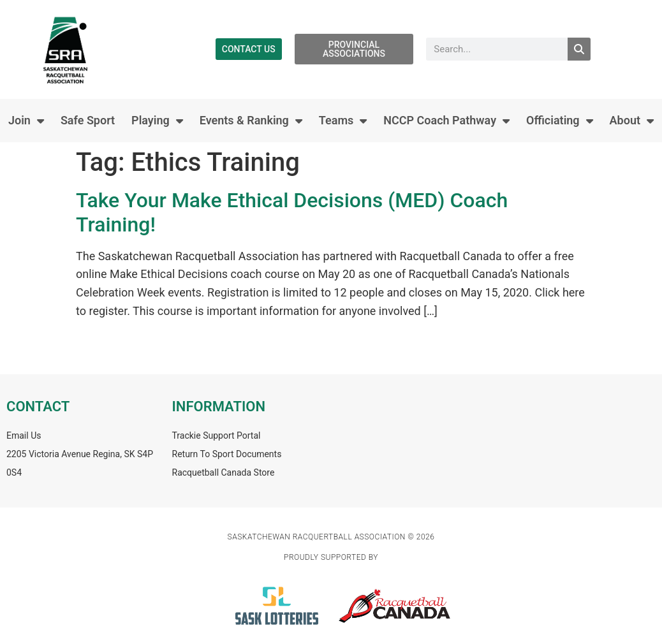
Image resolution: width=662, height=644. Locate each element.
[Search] (579, 49)
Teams (343, 121)
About (632, 121)
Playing (157, 121)
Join (26, 121)
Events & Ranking (251, 121)
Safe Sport (88, 120)
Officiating (560, 121)
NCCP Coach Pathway (446, 121)
